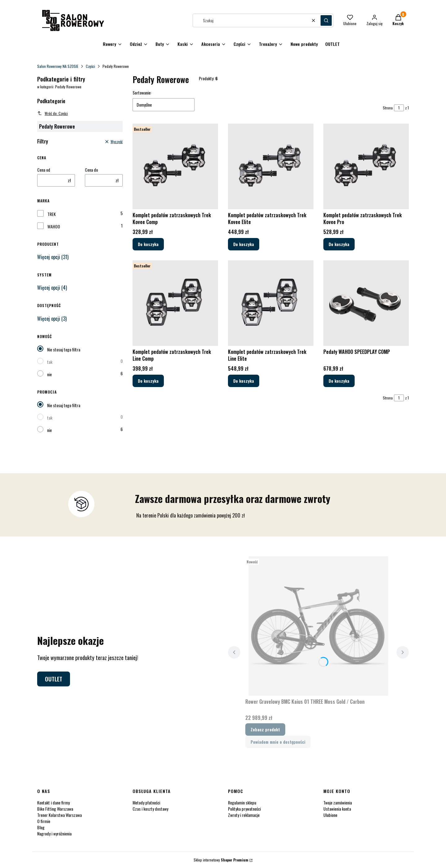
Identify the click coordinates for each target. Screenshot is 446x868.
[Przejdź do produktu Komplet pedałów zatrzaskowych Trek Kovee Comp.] (175, 166)
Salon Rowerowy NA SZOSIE (58, 66)
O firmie (44, 821)
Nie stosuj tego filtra (64, 349)
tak (50, 362)
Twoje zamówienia (338, 802)
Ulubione (330, 815)
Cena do (91, 170)
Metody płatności (146, 802)
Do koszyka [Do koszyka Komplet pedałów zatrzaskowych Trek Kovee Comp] (148, 244)
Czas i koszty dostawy (150, 809)
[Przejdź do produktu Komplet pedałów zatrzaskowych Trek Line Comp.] (175, 303)
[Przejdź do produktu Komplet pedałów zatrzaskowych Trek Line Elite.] (271, 303)
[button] (326, 20)
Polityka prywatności (244, 809)
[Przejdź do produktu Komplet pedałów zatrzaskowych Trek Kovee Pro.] (366, 166)
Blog (41, 827)
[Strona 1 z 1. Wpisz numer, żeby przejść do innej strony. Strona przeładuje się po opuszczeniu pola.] (399, 108)
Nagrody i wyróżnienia (54, 833)
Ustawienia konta (337, 809)
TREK (52, 214)
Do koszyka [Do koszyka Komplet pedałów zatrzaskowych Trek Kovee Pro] (339, 244)
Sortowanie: (142, 93)
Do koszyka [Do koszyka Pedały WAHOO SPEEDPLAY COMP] (339, 381)
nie (49, 374)
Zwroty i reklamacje (244, 815)
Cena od (44, 170)
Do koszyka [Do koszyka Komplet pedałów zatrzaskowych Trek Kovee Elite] (244, 244)
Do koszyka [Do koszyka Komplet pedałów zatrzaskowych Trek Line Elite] (244, 381)
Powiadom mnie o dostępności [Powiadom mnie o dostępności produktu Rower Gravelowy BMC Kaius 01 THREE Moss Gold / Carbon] (278, 742)
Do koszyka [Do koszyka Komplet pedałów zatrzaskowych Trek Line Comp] (148, 381)
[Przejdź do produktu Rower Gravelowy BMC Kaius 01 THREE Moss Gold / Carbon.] (318, 626)
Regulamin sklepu (242, 802)
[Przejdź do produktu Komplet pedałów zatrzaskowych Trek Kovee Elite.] (271, 166)
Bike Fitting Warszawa (55, 809)
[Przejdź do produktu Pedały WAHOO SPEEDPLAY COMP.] (366, 303)
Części (90, 66)
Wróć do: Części (52, 113)
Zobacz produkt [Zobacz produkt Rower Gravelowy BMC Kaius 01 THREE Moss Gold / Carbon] (265, 729)
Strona (388, 108)
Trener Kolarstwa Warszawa (59, 815)
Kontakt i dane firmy (53, 802)
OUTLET (54, 679)
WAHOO (54, 227)
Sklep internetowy (221, 860)
